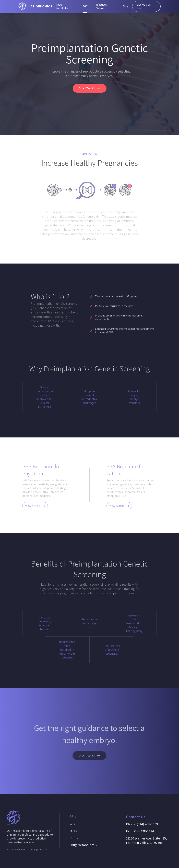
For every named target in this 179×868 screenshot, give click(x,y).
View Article (35, 506)
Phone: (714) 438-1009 (142, 824)
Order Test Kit (89, 88)
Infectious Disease (101, 6)
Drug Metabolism (63, 6)
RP (73, 817)
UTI (74, 831)
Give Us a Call (144, 6)
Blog (125, 6)
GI (73, 824)
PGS (85, 6)
